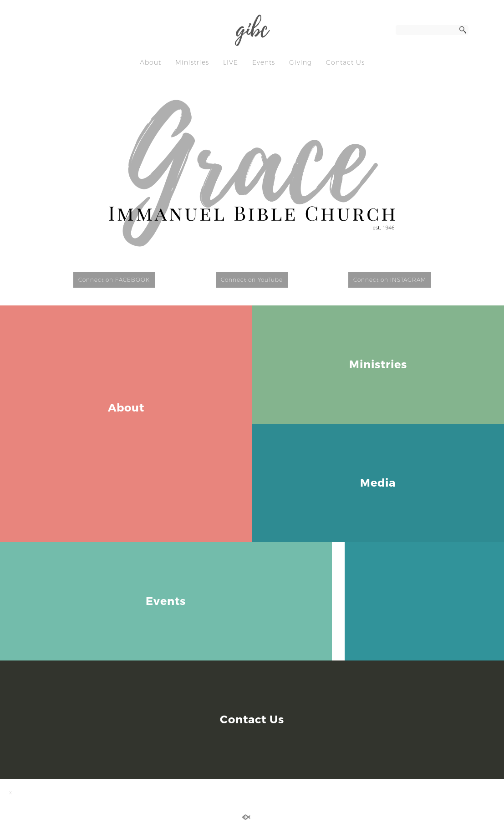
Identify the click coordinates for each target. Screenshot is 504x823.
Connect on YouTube (252, 280)
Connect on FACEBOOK (114, 280)
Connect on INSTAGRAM (390, 280)
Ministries (192, 62)
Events (264, 62)
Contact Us (345, 62)
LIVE (231, 62)
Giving (300, 62)
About (150, 62)
